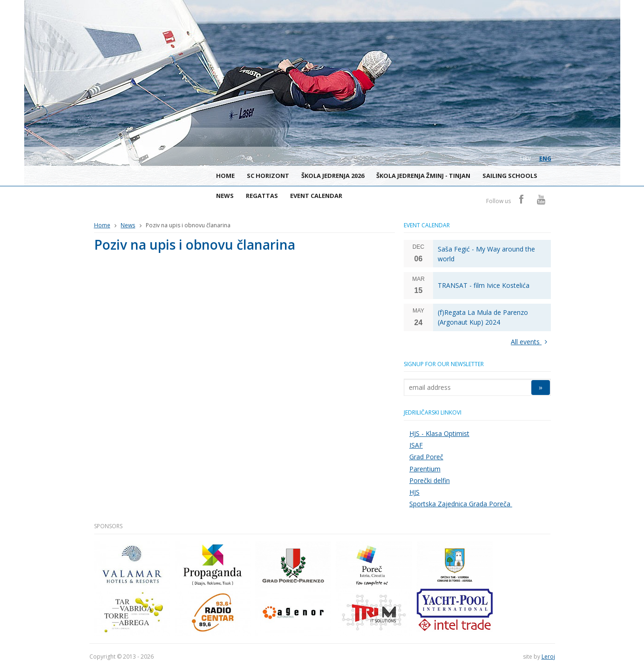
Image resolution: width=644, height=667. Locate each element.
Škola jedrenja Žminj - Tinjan (423, 176)
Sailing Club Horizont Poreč (99, 177)
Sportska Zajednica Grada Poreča (461, 504)
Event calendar (316, 196)
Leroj (548, 657)
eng (545, 159)
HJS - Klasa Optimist (439, 433)
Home (225, 176)
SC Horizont (268, 176)
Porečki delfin (430, 480)
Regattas (262, 196)
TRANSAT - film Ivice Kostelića (484, 285)
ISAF (416, 445)
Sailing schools (510, 176)
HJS (414, 492)
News (225, 196)
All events (531, 342)
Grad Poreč (426, 457)
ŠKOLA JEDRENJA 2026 (333, 176)
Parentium (425, 469)
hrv (525, 159)
